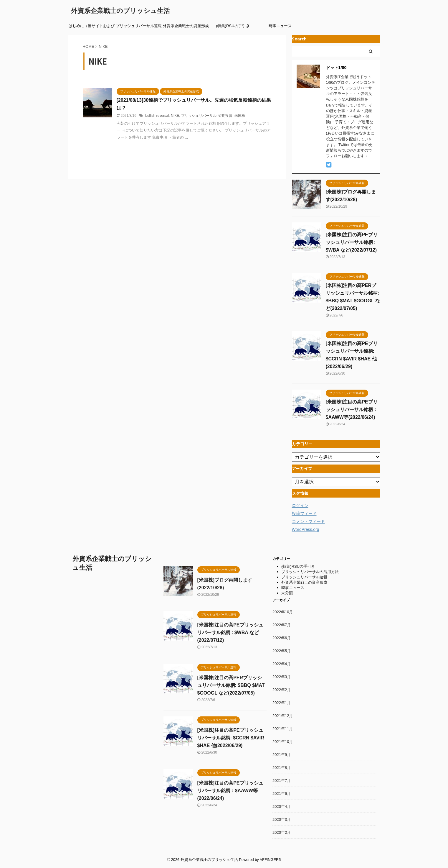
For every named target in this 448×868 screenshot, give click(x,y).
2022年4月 (282, 664)
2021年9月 (282, 755)
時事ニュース (280, 26)
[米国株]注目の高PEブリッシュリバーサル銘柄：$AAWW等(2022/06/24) (352, 410)
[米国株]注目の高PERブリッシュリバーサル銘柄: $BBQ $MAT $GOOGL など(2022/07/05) (231, 685)
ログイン (300, 506)
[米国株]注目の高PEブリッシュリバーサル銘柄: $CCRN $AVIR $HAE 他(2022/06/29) (231, 738)
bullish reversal (157, 116)
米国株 (240, 116)
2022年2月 (282, 690)
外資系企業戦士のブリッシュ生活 (120, 11)
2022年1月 (282, 703)
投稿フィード (304, 513)
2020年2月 (282, 832)
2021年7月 (282, 781)
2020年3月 (282, 819)
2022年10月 (283, 612)
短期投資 (225, 116)
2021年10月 (283, 742)
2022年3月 (282, 677)
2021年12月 (283, 716)
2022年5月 (282, 651)
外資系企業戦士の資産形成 (186, 26)
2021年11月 (283, 729)
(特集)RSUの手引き (233, 26)
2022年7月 (282, 625)
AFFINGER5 (270, 860)
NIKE (175, 116)
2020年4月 (282, 807)
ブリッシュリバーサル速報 (139, 26)
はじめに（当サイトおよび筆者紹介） (92, 28)
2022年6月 (282, 638)
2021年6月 (282, 794)
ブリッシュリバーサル (199, 116)
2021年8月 (282, 768)
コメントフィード (308, 521)
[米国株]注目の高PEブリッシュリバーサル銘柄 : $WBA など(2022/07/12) (352, 242)
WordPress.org (306, 529)
